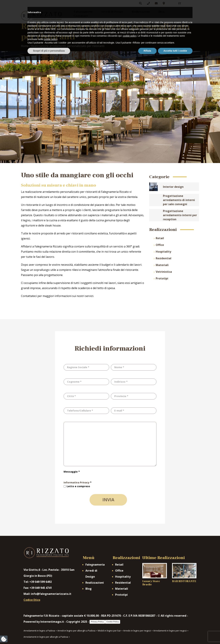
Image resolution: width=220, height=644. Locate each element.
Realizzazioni (141, 12)
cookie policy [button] (130, 620)
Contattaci (81, 16)
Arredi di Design (112, 12)
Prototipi (162, 278)
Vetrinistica (164, 272)
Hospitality (163, 252)
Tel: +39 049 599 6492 (38, 582)
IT (180, 3)
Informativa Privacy (76, 482)
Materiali (162, 265)
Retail (160, 238)
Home (25, 46)
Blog (161, 12)
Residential (164, 258)
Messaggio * (72, 472)
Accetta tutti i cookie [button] (175, 635)
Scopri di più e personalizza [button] (49, 635)
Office (160, 245)
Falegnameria (83, 12)
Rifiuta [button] (147, 635)
